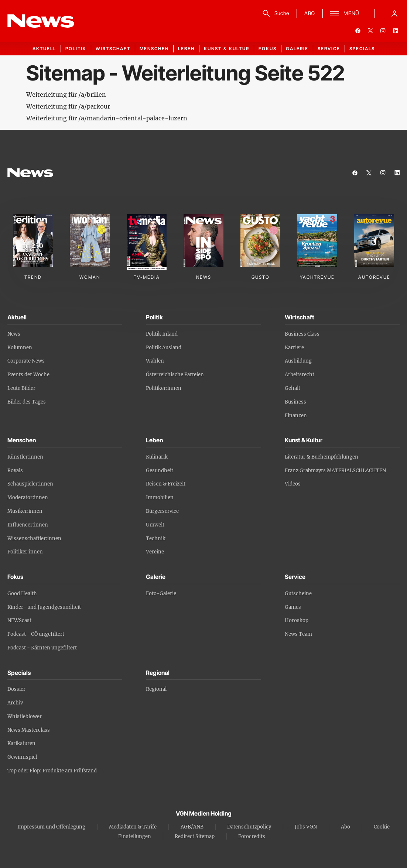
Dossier (16, 689)
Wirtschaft (113, 49)
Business (295, 402)
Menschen (154, 49)
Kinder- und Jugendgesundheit (44, 607)
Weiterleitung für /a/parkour (68, 106)
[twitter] (370, 31)
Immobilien (160, 498)
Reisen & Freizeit (166, 484)
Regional (156, 689)
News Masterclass (29, 730)
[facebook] (358, 31)
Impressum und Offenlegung (51, 827)
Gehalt (293, 388)
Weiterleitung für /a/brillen (66, 95)
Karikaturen (21, 743)
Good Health (22, 593)
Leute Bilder (21, 388)
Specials (362, 49)
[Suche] (275, 13)
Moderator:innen (28, 498)
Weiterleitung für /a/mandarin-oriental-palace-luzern (107, 118)
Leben (186, 49)
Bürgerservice (162, 511)
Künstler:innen (25, 457)
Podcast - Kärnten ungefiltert (42, 648)
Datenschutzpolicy (249, 827)
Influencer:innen (28, 525)
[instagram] (383, 31)
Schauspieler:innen (30, 484)
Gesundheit (160, 471)
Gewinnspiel (22, 757)
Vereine (155, 552)
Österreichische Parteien (175, 375)
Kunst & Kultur (227, 49)
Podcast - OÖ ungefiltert (36, 634)
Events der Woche (28, 375)
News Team (298, 634)
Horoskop (297, 620)
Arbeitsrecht (300, 375)
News (14, 334)
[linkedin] (396, 31)
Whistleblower (25, 716)
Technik (156, 538)
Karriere (294, 348)
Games (293, 607)
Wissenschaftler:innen (34, 538)
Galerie (297, 49)
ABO (310, 13)
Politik (76, 49)
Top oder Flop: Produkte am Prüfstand (52, 771)
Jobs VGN (306, 827)
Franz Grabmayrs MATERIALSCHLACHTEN (335, 471)
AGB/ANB (192, 827)
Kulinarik (157, 457)
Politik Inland (162, 334)
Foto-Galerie (161, 593)
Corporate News (26, 361)
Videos (293, 484)
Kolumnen (20, 348)
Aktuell (44, 49)
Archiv (15, 703)
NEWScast (19, 620)
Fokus (268, 49)
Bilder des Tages (27, 402)
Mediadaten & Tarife (133, 827)
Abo (346, 827)
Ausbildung (298, 361)
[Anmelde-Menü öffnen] (394, 13)
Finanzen (296, 416)
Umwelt (155, 525)
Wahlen (155, 361)
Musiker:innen (25, 511)
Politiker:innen (164, 388)
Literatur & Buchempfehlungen (322, 457)
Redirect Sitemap (195, 836)
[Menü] (345, 13)
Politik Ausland (164, 348)
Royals (15, 471)
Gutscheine (298, 593)
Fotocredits (252, 836)
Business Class (302, 334)
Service (329, 49)
